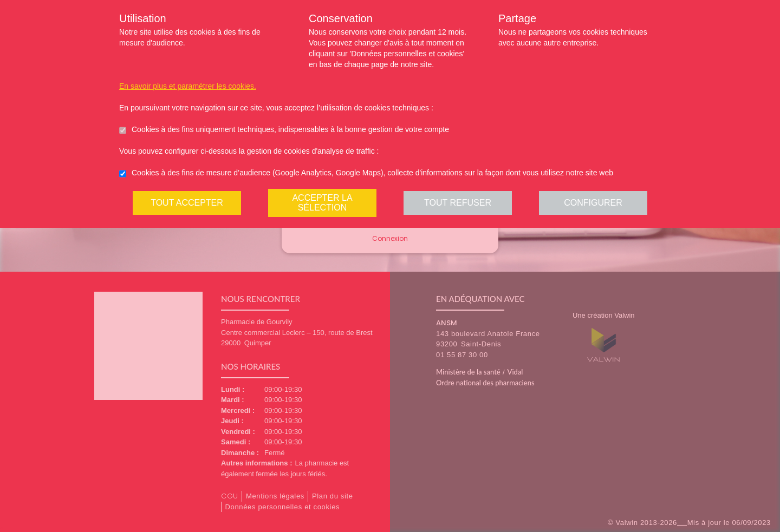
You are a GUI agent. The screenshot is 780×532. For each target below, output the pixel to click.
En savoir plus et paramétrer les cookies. (188, 86)
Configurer (593, 203)
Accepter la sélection (322, 203)
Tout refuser (458, 203)
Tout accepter (187, 203)
